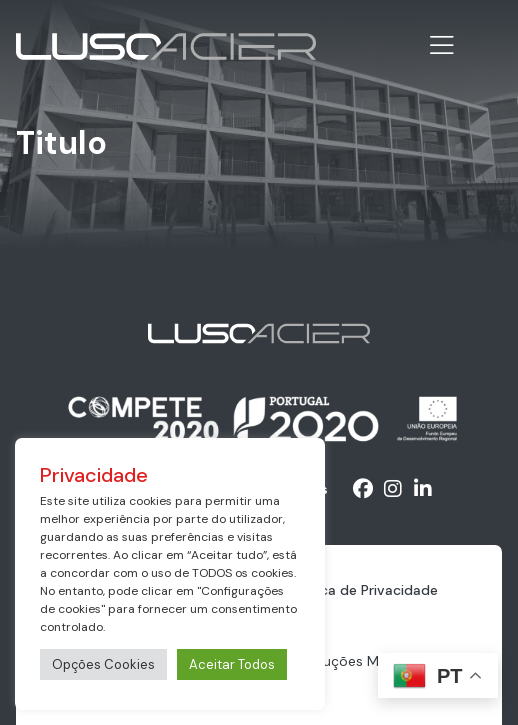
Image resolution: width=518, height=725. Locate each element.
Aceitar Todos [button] (232, 664)
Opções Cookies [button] (103, 664)
